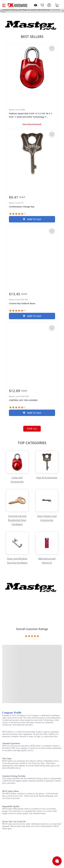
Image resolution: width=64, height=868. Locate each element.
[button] (4, 5)
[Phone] (42, 5)
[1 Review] (17, 214)
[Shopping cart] (57, 5)
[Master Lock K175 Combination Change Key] (32, 154)
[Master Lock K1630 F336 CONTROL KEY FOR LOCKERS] (32, 347)
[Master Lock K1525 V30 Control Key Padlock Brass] (32, 250)
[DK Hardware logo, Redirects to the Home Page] (18, 5)
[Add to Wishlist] (52, 48)
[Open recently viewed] (36, 5)
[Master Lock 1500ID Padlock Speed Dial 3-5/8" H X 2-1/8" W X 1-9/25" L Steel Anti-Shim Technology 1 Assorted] (32, 68)
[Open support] (57, 861)
